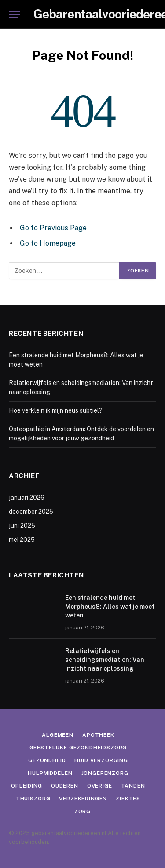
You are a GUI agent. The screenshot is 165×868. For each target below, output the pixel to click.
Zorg (82, 811)
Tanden (133, 786)
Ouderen (65, 786)
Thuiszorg (33, 799)
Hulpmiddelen (50, 773)
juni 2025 (22, 526)
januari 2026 (27, 498)
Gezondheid (47, 760)
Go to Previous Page (53, 228)
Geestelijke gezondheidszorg (78, 748)
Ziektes (128, 799)
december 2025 (31, 512)
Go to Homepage (48, 243)
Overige (100, 786)
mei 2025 (22, 540)
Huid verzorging (101, 760)
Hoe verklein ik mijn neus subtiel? (56, 410)
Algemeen (58, 735)
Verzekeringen (83, 799)
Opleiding (27, 786)
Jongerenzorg (105, 773)
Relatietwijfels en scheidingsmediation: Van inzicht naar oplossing (105, 660)
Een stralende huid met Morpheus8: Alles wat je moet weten (110, 607)
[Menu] (15, 14)
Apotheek (98, 735)
